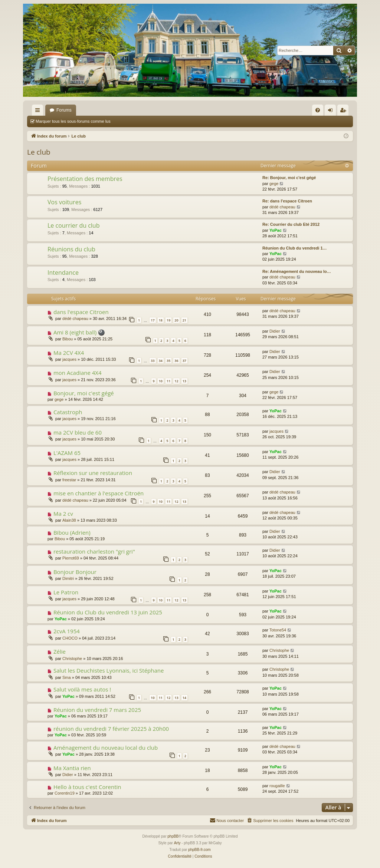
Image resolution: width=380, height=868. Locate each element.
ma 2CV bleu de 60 (78, 432)
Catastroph (68, 412)
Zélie (60, 651)
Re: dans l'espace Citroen (287, 201)
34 (161, 361)
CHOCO (70, 638)
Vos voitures (64, 202)
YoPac (276, 230)
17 (153, 320)
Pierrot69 (71, 558)
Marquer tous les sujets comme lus (153, 121)
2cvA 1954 (67, 631)
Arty (177, 843)
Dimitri (68, 578)
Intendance (63, 273)
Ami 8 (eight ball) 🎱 (79, 332)
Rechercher (206, 121)
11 (168, 381)
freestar (69, 480)
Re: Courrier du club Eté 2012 (291, 224)
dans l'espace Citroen (81, 312)
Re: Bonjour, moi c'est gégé (289, 178)
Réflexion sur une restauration (93, 473)
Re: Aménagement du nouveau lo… (297, 271)
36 (176, 361)
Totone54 (278, 630)
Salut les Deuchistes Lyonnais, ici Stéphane (109, 670)
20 (176, 320)
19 (168, 320)
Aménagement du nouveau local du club (106, 747)
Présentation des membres (85, 179)
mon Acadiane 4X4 (78, 373)
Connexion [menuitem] (332, 112)
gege (274, 184)
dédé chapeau (282, 207)
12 (176, 381)
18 (161, 320)
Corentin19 (65, 793)
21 (184, 320)
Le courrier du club (73, 225)
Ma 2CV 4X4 (69, 353)
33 (153, 361)
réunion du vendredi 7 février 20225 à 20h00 (111, 729)
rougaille (277, 786)
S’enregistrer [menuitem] (345, 112)
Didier (275, 331)
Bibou (68, 339)
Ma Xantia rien (72, 768)
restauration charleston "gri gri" (94, 551)
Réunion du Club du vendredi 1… (295, 248)
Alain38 (69, 520)
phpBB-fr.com (199, 850)
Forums (64, 110)
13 (184, 381)
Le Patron (66, 592)
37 (184, 361)
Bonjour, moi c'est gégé (84, 393)
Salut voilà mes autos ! (82, 689)
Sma (67, 677)
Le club (39, 152)
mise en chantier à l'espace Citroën (99, 493)
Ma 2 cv (63, 514)
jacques (69, 359)
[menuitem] (318, 110)
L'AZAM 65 (67, 453)
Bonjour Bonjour (75, 572)
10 (161, 381)
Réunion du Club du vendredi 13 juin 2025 (108, 612)
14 (184, 698)
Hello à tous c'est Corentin (87, 787)
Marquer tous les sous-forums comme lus (73, 121)
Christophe (72, 659)
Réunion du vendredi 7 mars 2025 (97, 710)
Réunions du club (71, 249)
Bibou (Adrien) (72, 532)
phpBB (173, 836)
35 (168, 361)
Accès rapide (39, 112)
